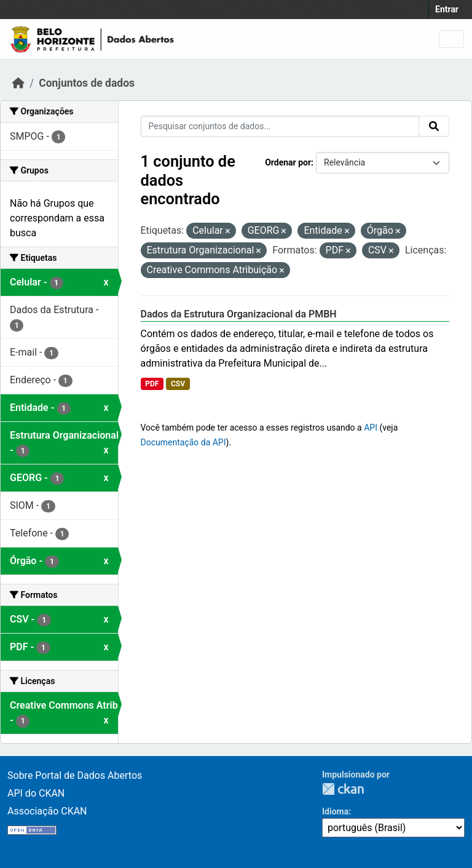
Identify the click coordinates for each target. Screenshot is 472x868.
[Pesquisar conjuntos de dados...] (280, 126)
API (371, 428)
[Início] (18, 83)
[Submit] (434, 126)
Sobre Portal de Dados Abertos (75, 775)
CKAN (343, 789)
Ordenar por (288, 162)
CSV (178, 384)
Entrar (447, 9)
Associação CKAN (47, 811)
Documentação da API (183, 442)
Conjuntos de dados (87, 83)
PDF (152, 384)
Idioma (335, 811)
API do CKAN (36, 793)
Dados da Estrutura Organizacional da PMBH (239, 314)
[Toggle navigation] (451, 39)
